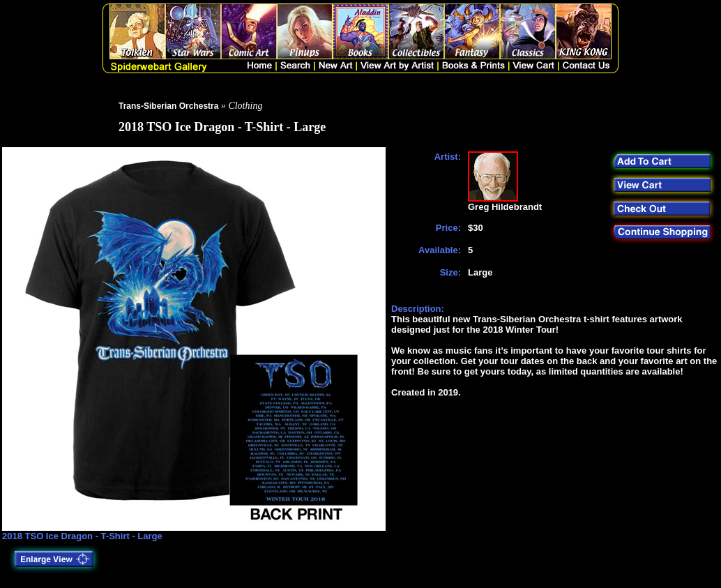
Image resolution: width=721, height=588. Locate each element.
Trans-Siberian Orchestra (168, 106)
